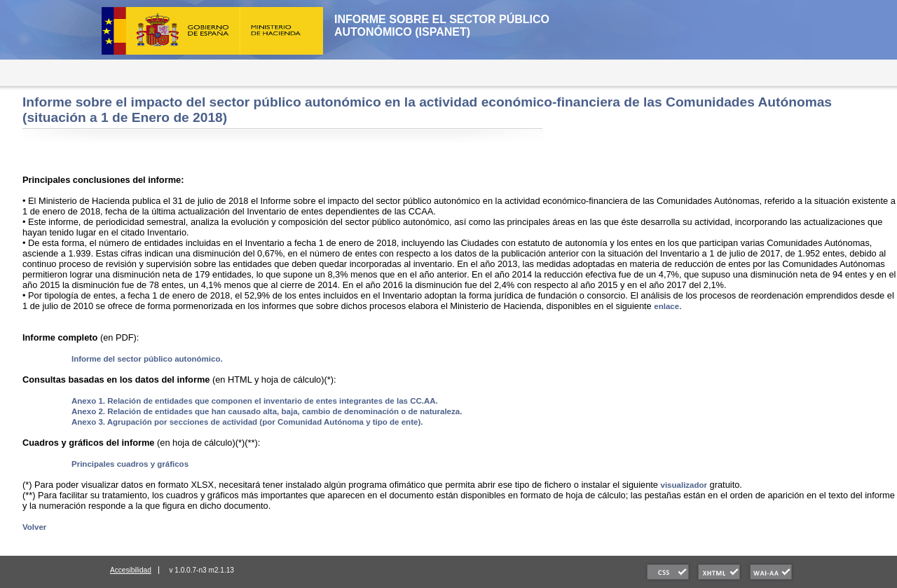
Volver (34, 527)
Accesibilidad (131, 570)
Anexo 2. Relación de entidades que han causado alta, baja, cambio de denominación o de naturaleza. (267, 411)
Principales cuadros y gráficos (130, 464)
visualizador (684, 485)
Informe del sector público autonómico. (147, 359)
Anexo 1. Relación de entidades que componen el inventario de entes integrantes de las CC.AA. (255, 401)
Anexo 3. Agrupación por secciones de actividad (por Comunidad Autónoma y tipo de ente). (247, 422)
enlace (666, 306)
